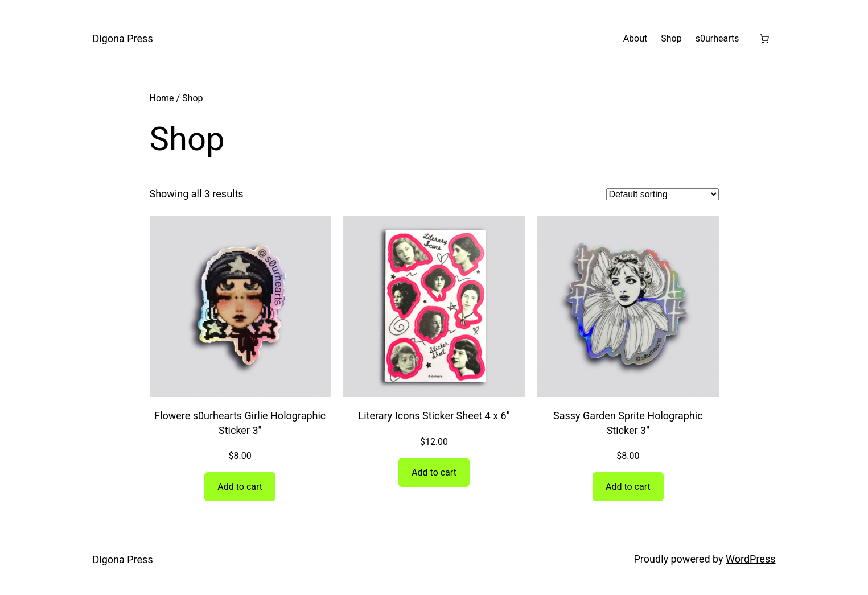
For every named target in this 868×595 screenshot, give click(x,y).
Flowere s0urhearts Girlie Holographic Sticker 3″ (240, 423)
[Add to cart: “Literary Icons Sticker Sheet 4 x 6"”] (434, 472)
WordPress (750, 559)
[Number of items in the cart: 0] (764, 39)
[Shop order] (663, 194)
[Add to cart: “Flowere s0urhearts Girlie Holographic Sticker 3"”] (240, 487)
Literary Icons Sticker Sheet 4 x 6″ (434, 416)
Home (162, 98)
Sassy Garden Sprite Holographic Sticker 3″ (628, 423)
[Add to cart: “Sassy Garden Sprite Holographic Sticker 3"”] (628, 487)
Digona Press (123, 38)
